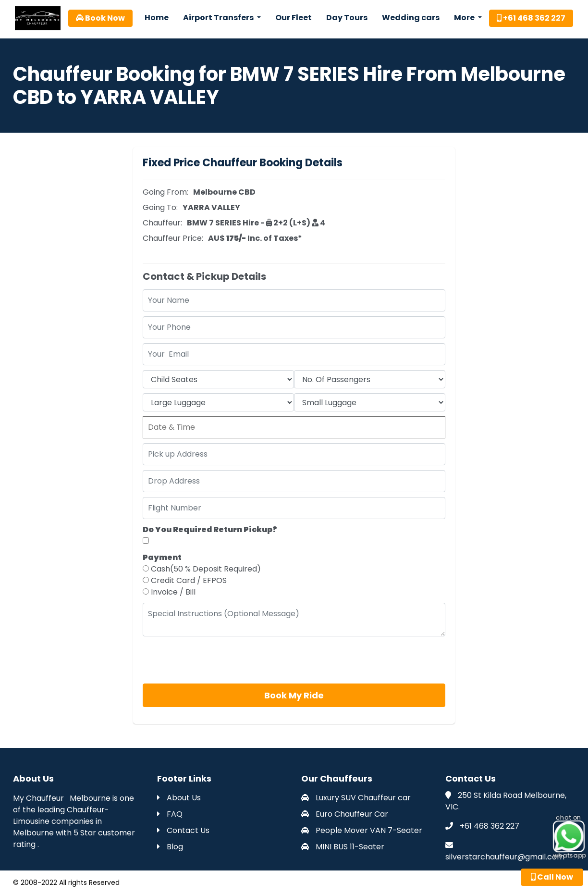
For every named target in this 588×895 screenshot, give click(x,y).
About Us (179, 798)
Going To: (160, 207)
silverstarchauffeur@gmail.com (505, 857)
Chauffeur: (162, 223)
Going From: (165, 192)
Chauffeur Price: (173, 238)
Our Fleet (294, 18)
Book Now (100, 18)
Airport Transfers (219, 18)
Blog (170, 847)
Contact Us (183, 830)
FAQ (170, 814)
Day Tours (347, 18)
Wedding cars (411, 18)
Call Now (552, 877)
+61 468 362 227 (531, 18)
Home (157, 18)
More (465, 18)
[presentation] (216, 660)
